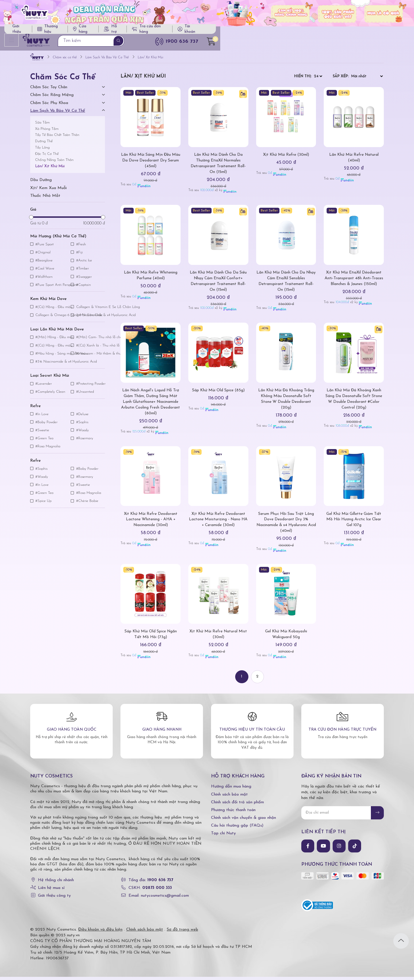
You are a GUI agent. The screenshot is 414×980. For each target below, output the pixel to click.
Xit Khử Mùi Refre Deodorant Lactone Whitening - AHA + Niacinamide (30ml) (151, 522)
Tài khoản (359, 31)
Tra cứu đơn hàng (313, 31)
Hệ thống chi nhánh (56, 883)
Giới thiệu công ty (54, 899)
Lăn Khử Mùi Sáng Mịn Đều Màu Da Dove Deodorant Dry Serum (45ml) (151, 164)
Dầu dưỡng (41, 183)
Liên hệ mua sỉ (51, 891)
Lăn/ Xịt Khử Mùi (50, 169)
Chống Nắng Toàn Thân (54, 163)
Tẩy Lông (42, 151)
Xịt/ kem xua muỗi (48, 191)
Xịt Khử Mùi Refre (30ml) (286, 158)
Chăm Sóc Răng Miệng (52, 98)
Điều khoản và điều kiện (100, 933)
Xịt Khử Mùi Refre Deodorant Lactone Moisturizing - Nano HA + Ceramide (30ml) (218, 522)
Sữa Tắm (42, 126)
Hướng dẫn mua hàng (231, 790)
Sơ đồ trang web (182, 933)
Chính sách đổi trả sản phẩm (237, 805)
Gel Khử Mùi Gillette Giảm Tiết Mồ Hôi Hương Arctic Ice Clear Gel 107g (354, 522)
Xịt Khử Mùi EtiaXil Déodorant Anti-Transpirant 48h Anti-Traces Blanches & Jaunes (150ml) (354, 281)
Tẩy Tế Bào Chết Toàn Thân (57, 138)
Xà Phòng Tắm (47, 132)
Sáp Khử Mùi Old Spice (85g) (218, 393)
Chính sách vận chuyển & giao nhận (244, 821)
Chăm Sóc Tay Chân (49, 90)
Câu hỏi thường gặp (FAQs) (237, 829)
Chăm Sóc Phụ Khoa (49, 106)
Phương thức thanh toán (233, 813)
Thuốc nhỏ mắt (45, 199)
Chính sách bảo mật (229, 797)
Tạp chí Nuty (223, 836)
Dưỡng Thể (44, 144)
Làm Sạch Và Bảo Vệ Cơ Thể (58, 114)
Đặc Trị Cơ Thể (47, 157)
